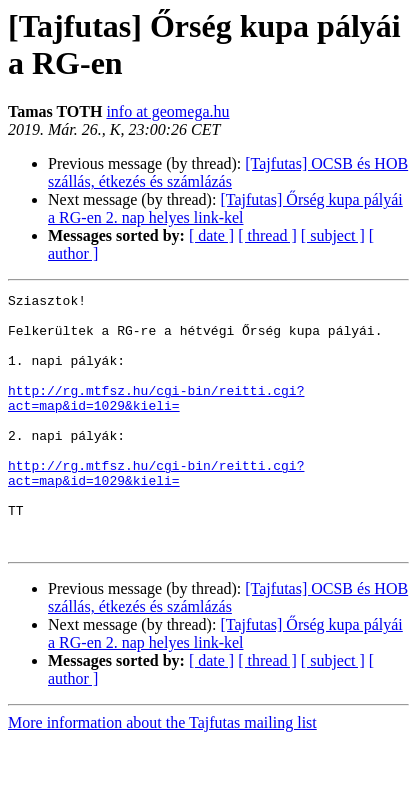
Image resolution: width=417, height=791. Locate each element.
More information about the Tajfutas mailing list (162, 773)
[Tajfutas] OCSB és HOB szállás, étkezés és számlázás (228, 172)
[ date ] (211, 235)
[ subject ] (333, 235)
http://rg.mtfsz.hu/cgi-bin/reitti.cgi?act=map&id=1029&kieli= (156, 420)
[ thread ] (267, 235)
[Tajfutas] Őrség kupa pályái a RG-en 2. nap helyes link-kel (225, 208)
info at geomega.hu (167, 111)
